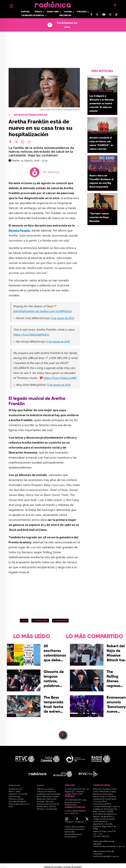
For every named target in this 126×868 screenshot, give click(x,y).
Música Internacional (100, 209)
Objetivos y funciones (18, 794)
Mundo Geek (53, 12)
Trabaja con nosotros (46, 792)
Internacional (41, 621)
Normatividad (15, 797)
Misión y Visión (15, 792)
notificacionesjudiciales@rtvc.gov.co (109, 846)
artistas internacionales (101, 91)
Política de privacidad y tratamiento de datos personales (75, 829)
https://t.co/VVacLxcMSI (60, 378)
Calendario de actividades (48, 794)
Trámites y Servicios (45, 802)
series (12, 715)
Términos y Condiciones (47, 809)
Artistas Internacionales (30, 115)
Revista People (19, 231)
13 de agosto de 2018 (62, 318)
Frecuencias (65, 16)
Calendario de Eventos (33, 16)
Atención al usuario (45, 789)
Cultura (68, 12)
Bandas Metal (78, 715)
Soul (25, 621)
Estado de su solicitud (46, 807)
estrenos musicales (99, 133)
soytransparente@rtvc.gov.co (106, 856)
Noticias (25, 12)
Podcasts (82, 12)
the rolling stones (81, 690)
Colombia (14, 690)
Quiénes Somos (15, 789)
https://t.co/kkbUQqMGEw (31, 335)
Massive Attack (79, 664)
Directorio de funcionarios (48, 804)
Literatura (14, 664)
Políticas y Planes (16, 799)
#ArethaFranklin (24, 311)
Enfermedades (61, 621)
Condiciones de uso (73, 834)
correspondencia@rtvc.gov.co (107, 807)
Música (38, 12)
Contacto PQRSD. (106, 812)
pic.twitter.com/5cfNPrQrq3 (53, 311)
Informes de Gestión (17, 802)
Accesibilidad (71, 837)
